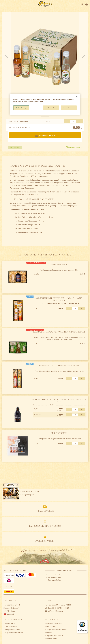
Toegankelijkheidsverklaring (56, 630)
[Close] (77, 97)
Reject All (51, 108)
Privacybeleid (51, 626)
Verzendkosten (10, 623)
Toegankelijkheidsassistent (15, 633)
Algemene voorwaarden (55, 636)
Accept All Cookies (69, 108)
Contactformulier (11, 626)
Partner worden (52, 639)
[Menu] (86, 622)
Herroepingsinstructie (54, 623)
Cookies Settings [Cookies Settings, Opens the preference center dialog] (21, 108)
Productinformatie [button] (76, 147)
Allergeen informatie (12, 630)
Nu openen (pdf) (28, 495)
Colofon (49, 633)
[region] (45, 104)
